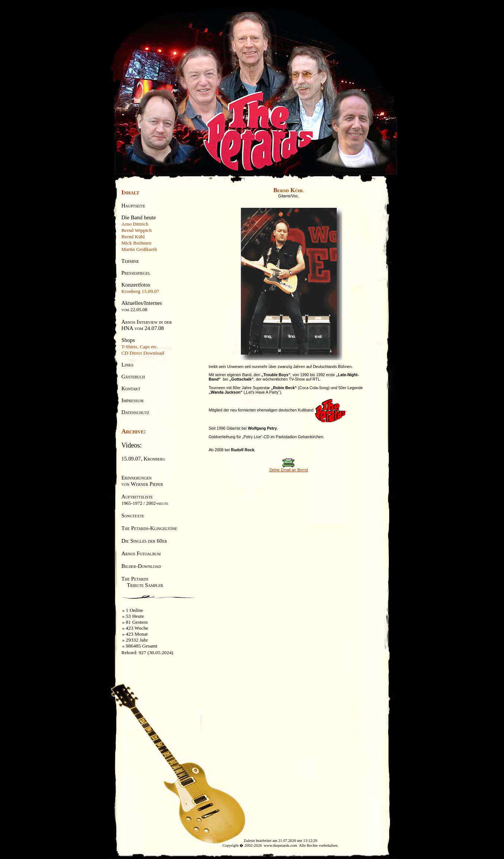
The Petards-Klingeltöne (149, 528)
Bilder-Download (141, 566)
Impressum (133, 400)
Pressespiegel (136, 273)
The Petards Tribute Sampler (142, 582)
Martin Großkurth (139, 249)
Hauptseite (133, 206)
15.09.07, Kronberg (143, 459)
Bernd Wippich (137, 230)
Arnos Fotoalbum (141, 553)
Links (127, 365)
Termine (130, 261)
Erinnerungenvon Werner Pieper (142, 481)
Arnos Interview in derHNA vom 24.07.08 (147, 325)
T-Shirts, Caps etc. (140, 347)
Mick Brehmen (137, 243)
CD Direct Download (143, 353)
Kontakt (131, 388)
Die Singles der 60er (144, 541)
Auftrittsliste (145, 500)
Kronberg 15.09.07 (140, 291)
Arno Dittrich (135, 224)
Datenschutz (135, 412)
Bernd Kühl (133, 237)
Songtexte (133, 516)
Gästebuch (133, 377)
